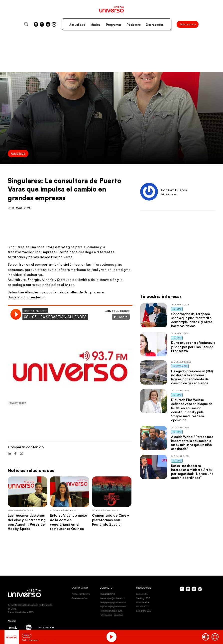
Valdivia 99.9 (142, 602)
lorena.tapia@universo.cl (112, 598)
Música (96, 25)
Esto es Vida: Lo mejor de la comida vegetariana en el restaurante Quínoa (69, 522)
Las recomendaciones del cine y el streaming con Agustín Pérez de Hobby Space (27, 522)
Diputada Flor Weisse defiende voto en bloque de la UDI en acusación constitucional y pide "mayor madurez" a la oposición (192, 410)
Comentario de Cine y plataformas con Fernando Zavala (111, 520)
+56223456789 (108, 594)
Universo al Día (180, 366)
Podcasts (134, 25)
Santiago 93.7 (143, 598)
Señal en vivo (188, 24)
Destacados (155, 25)
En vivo (27, 636)
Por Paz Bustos (174, 190)
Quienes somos (79, 598)
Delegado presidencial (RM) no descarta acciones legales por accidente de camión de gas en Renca (192, 377)
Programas (114, 25)
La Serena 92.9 (144, 611)
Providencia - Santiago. (111, 615)
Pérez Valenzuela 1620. (111, 611)
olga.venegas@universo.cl (113, 606)
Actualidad (77, 25)
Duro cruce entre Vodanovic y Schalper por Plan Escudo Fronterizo (193, 347)
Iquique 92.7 (142, 594)
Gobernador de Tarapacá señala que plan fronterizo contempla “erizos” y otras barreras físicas (192, 320)
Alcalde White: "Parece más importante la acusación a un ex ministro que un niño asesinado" (192, 443)
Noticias (177, 309)
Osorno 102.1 (142, 606)
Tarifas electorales (81, 594)
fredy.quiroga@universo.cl (113, 602)
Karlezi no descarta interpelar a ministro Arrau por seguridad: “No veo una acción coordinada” (192, 472)
